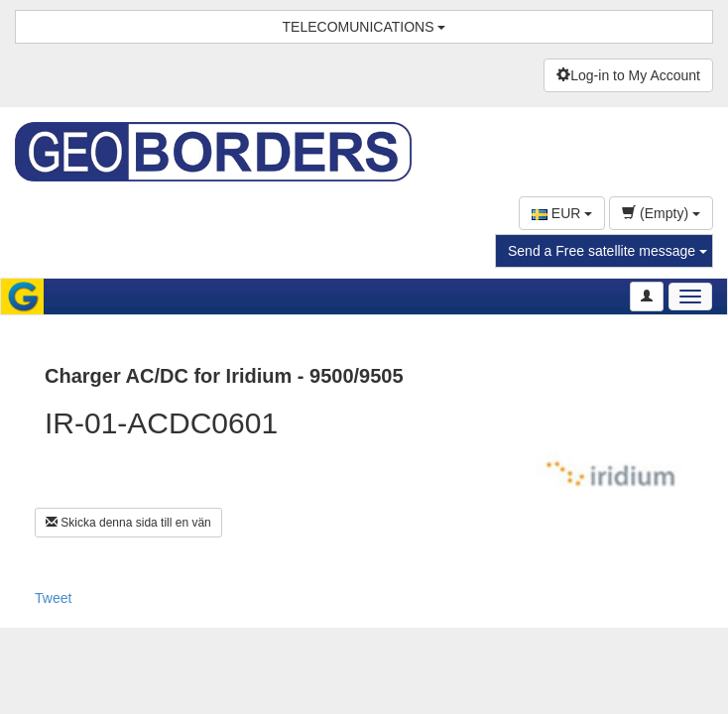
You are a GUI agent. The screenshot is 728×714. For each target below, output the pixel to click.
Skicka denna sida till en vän (128, 523)
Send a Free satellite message (607, 251)
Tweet (53, 598)
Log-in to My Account (628, 75)
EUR (562, 213)
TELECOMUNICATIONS (364, 27)
